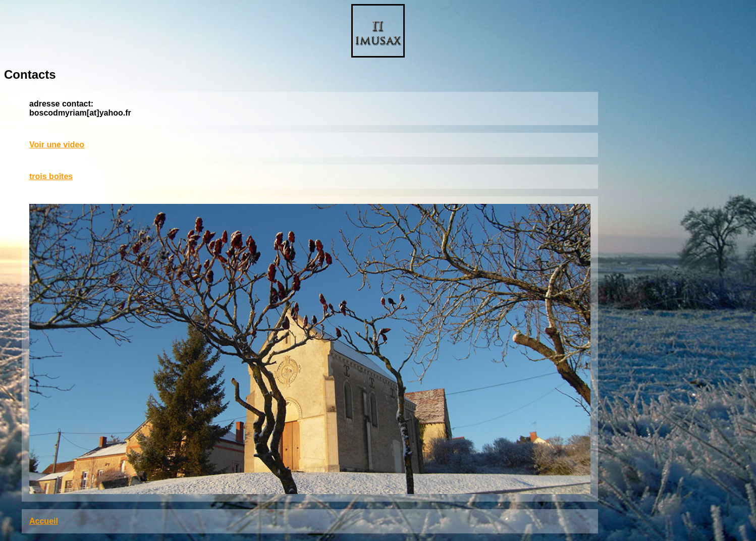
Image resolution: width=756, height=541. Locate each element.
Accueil (44, 521)
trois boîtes (51, 176)
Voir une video (57, 145)
